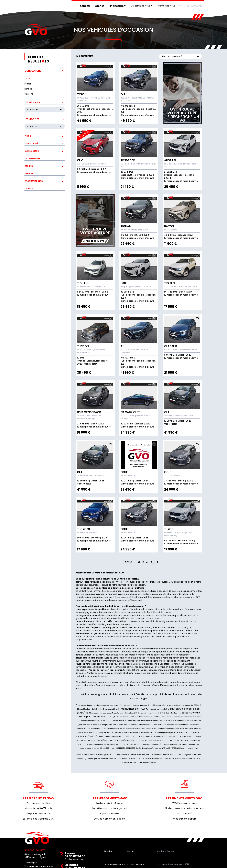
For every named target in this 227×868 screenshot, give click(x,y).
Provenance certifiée (39, 803)
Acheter (85, 6)
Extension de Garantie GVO (39, 819)
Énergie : (30, 172)
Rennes (79, 655)
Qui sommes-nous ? (141, 6)
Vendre (131, 851)
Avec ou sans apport (184, 819)
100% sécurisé (184, 814)
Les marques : (33, 102)
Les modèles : (33, 119)
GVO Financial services (184, 803)
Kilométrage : (33, 157)
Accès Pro (197, 6)
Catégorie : (32, 150)
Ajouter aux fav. (110, 66)
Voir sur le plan (31, 862)
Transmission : (34, 180)
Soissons (88, 655)
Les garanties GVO (39, 798)
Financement (118, 6)
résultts (46, 60)
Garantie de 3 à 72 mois (39, 808)
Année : (29, 165)
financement (185, 667)
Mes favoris (181, 6)
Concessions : (33, 71)
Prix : (28, 135)
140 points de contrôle (39, 814)
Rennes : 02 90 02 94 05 (80, 856)
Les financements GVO (184, 798)
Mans (102, 655)
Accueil (74, 6)
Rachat (99, 6)
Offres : (29, 187)
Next (158, 562)
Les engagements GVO (109, 798)
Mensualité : (32, 142)
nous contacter (149, 673)
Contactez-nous (167, 6)
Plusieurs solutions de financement (184, 808)
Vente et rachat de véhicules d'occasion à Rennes (37, 838)
